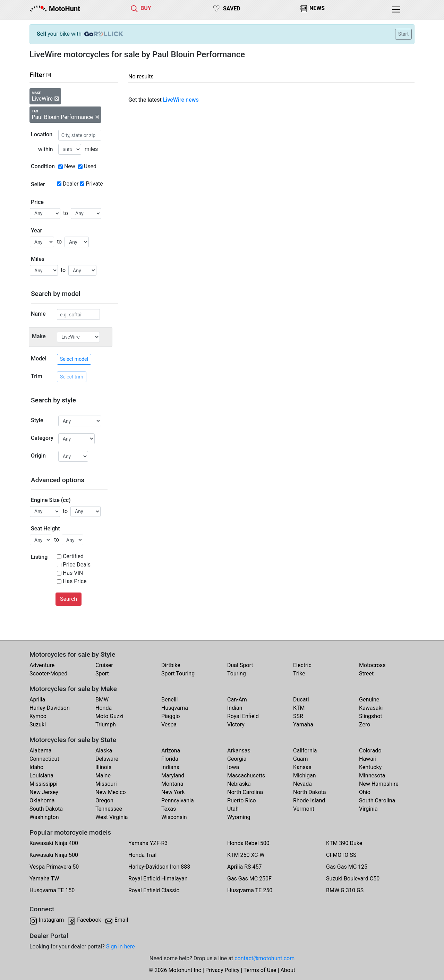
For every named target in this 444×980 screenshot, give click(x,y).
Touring (237, 674)
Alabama (40, 751)
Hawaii (368, 759)
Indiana (170, 767)
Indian (235, 708)
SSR (298, 716)
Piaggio (171, 716)
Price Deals (77, 565)
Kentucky (370, 767)
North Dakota (310, 792)
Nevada (302, 784)
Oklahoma (42, 800)
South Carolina (377, 800)
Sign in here (121, 947)
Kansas (302, 767)
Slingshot (371, 716)
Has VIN (73, 573)
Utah (233, 809)
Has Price (75, 581)
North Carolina (245, 792)
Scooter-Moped (48, 674)
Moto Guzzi (109, 716)
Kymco (38, 716)
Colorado (370, 751)
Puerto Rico (242, 800)
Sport (102, 674)
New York (173, 792)
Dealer (71, 184)
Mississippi (44, 784)
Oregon (104, 800)
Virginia (368, 809)
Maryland (173, 776)
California (305, 751)
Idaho (36, 767)
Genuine (369, 700)
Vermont (304, 809)
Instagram (51, 920)
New (70, 166)
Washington (44, 817)
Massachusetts (246, 776)
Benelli (169, 700)
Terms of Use (260, 970)
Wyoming (239, 817)
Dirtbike (171, 665)
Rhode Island (309, 800)
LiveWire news (181, 100)
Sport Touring (178, 674)
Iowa (233, 767)
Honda (104, 708)
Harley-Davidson (50, 708)
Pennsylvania (178, 800)
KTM (299, 708)
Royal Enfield (243, 716)
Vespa (169, 725)
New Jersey (44, 792)
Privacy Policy (223, 970)
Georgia (237, 759)
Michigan (304, 776)
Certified (73, 556)
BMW (102, 700)
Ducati (301, 700)
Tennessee (109, 809)
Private (94, 184)
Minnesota (372, 776)
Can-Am (237, 700)
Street (366, 674)
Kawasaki (371, 708)
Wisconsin (174, 817)
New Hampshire (379, 784)
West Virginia (112, 817)
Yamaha (303, 725)
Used (90, 166)
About (288, 970)
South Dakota (46, 809)
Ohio (365, 792)
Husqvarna (175, 708)
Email (121, 920)
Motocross (372, 665)
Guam (300, 759)
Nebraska (239, 784)
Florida (170, 759)
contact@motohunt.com (264, 958)
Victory (236, 725)
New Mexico (111, 792)
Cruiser (104, 665)
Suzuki (38, 725)
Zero (365, 725)
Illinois (103, 767)
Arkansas (239, 751)
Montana (172, 784)
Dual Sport (240, 665)
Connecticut (44, 759)
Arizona (171, 751)
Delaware (107, 759)
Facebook (89, 920)
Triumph (106, 725)
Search (69, 599)
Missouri (106, 784)
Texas (169, 809)
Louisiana (41, 776)
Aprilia (37, 700)
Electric (302, 665)
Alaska (104, 751)
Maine (103, 776)
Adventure (42, 665)
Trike (299, 674)
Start (403, 34)
